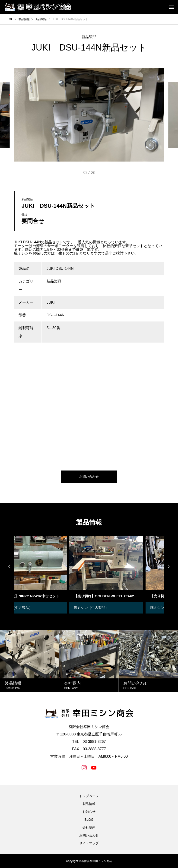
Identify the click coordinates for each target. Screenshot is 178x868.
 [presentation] (171, 567)
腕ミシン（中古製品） (113, 608)
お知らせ (89, 812)
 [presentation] (7, 567)
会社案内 (89, 827)
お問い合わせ (89, 835)
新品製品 (89, 37)
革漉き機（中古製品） (37, 608)
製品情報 (89, 804)
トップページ (89, 796)
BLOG (89, 820)
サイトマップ (89, 843)
